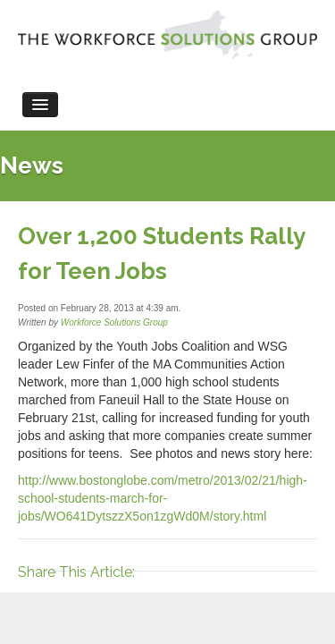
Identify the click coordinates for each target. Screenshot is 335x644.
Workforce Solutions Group (114, 322)
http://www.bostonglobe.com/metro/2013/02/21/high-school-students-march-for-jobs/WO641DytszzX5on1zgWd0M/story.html (163, 498)
